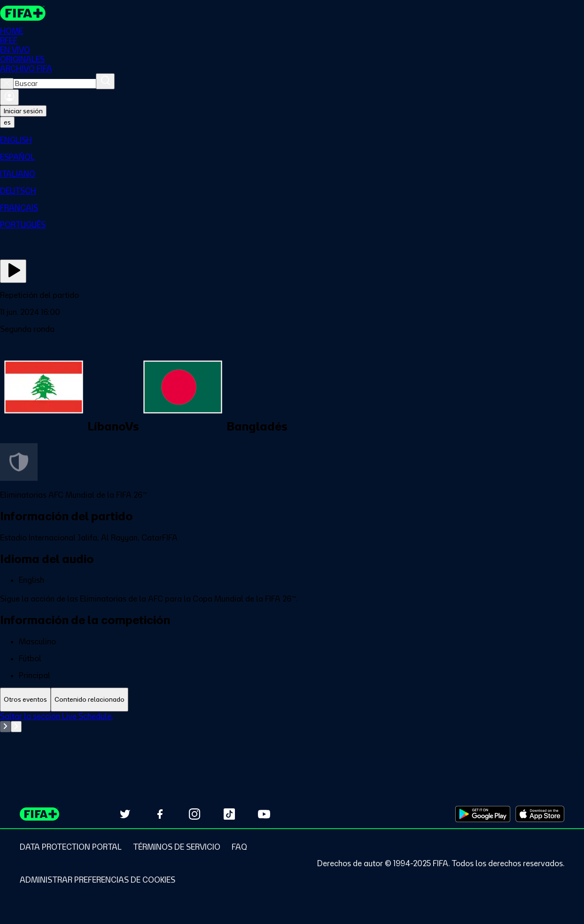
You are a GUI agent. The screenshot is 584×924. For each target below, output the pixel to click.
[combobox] (55, 84)
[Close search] (7, 84)
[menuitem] (292, 140)
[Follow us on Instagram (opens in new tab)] (195, 814)
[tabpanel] (292, 735)
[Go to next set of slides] (16, 727)
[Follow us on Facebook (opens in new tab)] (160, 814)
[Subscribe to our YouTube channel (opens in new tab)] (264, 814)
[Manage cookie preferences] (97, 880)
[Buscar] (105, 81)
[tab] (25, 700)
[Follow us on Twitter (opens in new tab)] (125, 814)
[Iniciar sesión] (9, 97)
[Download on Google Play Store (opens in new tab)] (483, 814)
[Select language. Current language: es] (7, 122)
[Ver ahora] (13, 271)
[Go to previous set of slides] (5, 727)
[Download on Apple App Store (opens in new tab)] (540, 814)
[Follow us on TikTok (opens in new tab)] (229, 814)
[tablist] (292, 700)
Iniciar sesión (23, 111)
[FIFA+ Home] (23, 13)
